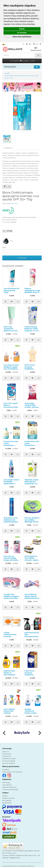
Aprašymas (8, 148)
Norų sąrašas (7, 800)
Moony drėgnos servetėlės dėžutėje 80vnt (32, 520)
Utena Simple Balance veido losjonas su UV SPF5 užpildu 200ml (31, 331)
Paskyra (5, 796)
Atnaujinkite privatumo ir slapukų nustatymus (18, 866)
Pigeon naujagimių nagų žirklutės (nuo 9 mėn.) (32, 291)
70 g (8, 241)
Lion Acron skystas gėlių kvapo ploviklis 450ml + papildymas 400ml (11, 561)
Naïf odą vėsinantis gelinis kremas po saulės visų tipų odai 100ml (11, 331)
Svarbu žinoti (7, 754)
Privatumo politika (9, 761)
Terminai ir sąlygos (9, 763)
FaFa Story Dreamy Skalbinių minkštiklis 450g (32, 368)
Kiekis (4, 247)
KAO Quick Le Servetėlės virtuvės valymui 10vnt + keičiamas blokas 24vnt (32, 561)
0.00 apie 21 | (22, 61)
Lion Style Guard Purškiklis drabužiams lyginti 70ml (11, 483)
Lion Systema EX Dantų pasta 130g (11, 290)
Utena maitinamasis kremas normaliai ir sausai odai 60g (11, 636)
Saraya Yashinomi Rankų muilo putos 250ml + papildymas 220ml (31, 714)
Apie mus (6, 752)
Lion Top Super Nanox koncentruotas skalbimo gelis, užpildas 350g (11, 407)
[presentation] (4, 733)
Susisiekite (6, 769)
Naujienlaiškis (7, 803)
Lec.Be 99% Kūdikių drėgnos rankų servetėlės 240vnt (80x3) (11, 597)
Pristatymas (7, 756)
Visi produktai (7, 785)
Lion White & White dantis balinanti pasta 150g (32, 597)
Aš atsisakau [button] (22, 33)
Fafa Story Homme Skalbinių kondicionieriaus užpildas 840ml (32, 675)
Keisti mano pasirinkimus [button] (22, 37)
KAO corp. (15, 203)
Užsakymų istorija (8, 798)
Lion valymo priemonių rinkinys (9, 711)
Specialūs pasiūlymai (9, 787)
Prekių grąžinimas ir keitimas (12, 772)
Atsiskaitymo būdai (9, 759)
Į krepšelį (22, 258)
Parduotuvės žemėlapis (10, 789)
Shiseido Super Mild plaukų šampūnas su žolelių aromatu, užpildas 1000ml (32, 484)
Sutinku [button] (22, 29)
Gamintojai (6, 783)
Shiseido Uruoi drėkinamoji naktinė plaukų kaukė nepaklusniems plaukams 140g (11, 523)
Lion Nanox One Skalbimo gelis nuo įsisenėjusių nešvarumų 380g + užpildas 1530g (11, 370)
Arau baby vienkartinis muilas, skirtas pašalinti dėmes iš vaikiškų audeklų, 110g (32, 408)
